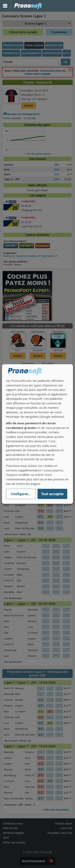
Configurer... (21, 494)
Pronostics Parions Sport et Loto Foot (28, 6)
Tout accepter (52, 494)
